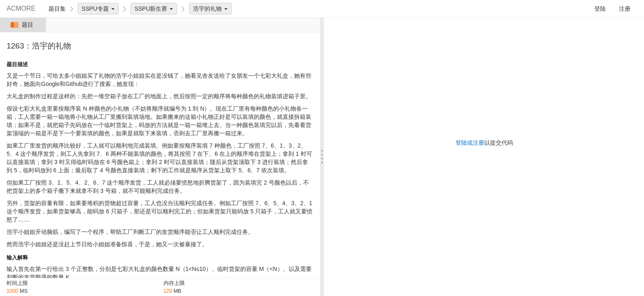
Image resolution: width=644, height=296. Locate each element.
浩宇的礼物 (210, 9)
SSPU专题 (98, 9)
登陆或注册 (470, 143)
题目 (23, 25)
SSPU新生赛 (154, 9)
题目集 (57, 9)
